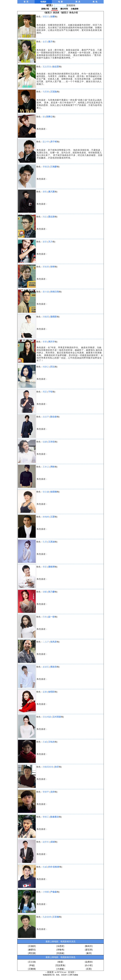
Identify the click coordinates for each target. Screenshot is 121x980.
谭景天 (46, 17)
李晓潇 (46, 167)
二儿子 (46, 642)
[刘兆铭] (60, 953)
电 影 (60, 2)
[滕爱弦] (32, 950)
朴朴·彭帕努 (54, 867)
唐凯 (45, 192)
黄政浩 (54, 667)
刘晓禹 (46, 317)
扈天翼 (51, 192)
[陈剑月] (89, 946)
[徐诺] (60, 962)
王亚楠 (56, 917)
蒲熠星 (54, 317)
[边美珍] (89, 962)
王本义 (46, 467)
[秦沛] (89, 953)
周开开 (51, 342)
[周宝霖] (32, 953)
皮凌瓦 (46, 667)
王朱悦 (51, 442)
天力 (50, 242)
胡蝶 (45, 592)
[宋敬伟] (60, 950)
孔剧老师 (47, 917)
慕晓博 (51, 567)
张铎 (52, 267)
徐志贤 (56, 67)
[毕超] (32, 965)
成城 (52, 842)
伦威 (45, 867)
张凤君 (54, 642)
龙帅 (52, 792)
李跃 (45, 567)
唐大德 (46, 292)
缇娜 (45, 442)
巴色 (45, 617)
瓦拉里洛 (47, 67)
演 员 (78, 2)
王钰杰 (51, 742)
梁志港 (51, 217)
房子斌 (54, 142)
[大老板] (60, 969)
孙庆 (57, 767)
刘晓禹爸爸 (48, 767)
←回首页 (49, 972)
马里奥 (46, 92)
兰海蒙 (54, 167)
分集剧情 (75, 9)
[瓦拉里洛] (60, 965)
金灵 (45, 42)
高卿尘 (49, 117)
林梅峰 (46, 517)
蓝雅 (45, 692)
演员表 (55, 9)
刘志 (45, 217)
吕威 (45, 742)
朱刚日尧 (55, 292)
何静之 (46, 367)
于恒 (50, 392)
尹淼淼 (54, 892)
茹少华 (46, 142)
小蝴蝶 (46, 892)
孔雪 (45, 542)
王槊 (52, 517)
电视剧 (43, 2)
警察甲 (46, 792)
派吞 (45, 242)
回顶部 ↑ (72, 972)
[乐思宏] (60, 946)
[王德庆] (32, 946)
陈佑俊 (54, 417)
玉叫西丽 (57, 717)
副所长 (46, 842)
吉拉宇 (46, 417)
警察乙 (46, 817)
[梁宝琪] (89, 950)
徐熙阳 (51, 692)
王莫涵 (51, 542)
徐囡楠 (54, 492)
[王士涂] (32, 962)
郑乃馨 (51, 592)
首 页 (26, 2)
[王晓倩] (32, 969)
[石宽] (89, 969)
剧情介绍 (45, 9)
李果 (45, 342)
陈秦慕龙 (55, 817)
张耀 (52, 17)
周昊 (45, 392)
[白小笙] (89, 965)
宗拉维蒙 (47, 717)
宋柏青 (46, 267)
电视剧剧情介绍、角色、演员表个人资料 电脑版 (60, 975)
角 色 (95, 2)
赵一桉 (51, 617)
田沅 (52, 367)
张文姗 (46, 492)
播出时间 (64, 9)
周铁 (52, 467)
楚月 (50, 42)
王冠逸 (54, 92)
